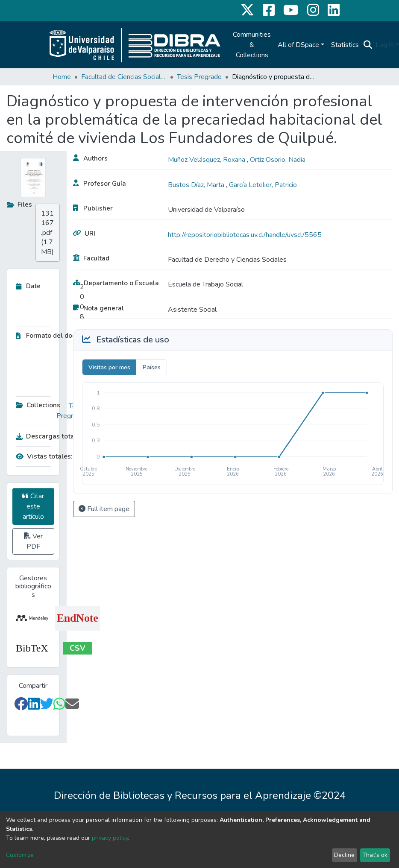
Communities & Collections (252, 45)
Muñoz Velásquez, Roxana (207, 160)
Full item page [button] (104, 509)
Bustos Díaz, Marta (197, 185)
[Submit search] (368, 45)
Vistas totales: (44, 456)
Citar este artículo (33, 506)
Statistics (345, 45)
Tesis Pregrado (199, 77)
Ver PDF (33, 541)
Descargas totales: (48, 436)
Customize (20, 855)
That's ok (375, 855)
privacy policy (110, 838)
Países (152, 367)
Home (62, 77)
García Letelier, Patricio (263, 185)
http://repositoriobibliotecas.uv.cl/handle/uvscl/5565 (245, 235)
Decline (344, 855)
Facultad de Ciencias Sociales (124, 77)
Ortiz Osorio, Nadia (278, 160)
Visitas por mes (109, 367)
